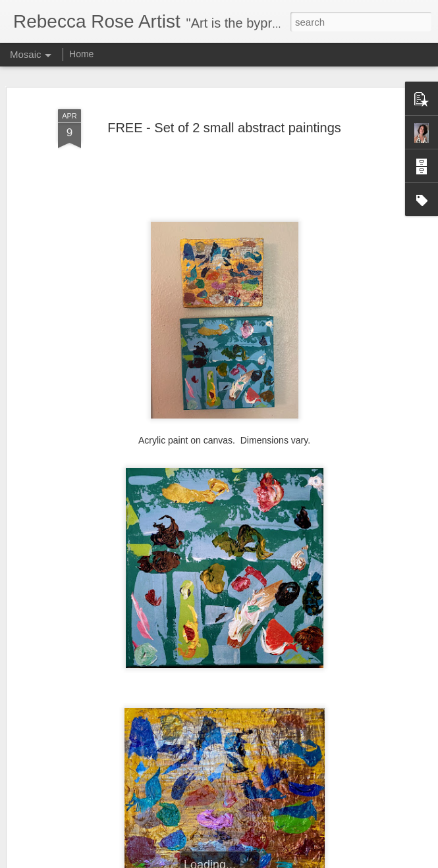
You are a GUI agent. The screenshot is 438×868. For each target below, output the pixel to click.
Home (81, 54)
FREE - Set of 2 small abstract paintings (224, 125)
